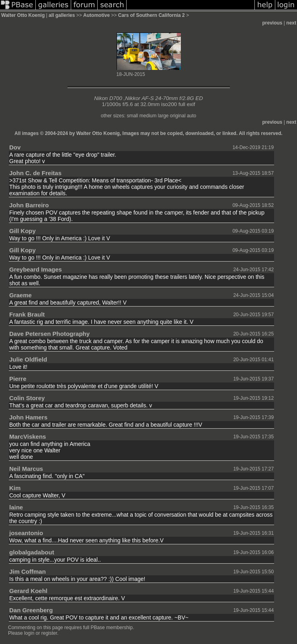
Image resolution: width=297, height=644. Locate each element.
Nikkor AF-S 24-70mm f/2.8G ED (164, 98)
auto (192, 116)
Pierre (18, 379)
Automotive (96, 15)
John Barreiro (29, 205)
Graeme (20, 295)
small (132, 116)
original (178, 116)
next (291, 23)
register (49, 633)
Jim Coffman (28, 571)
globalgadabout (32, 552)
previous (272, 23)
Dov (15, 147)
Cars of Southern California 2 (152, 15)
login (29, 633)
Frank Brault (27, 314)
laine (16, 507)
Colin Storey (27, 398)
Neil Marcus (26, 469)
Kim (15, 488)
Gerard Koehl (28, 591)
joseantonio (26, 533)
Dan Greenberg (31, 610)
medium (148, 116)
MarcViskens (28, 436)
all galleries (62, 15)
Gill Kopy (23, 231)
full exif (187, 104)
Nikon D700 (108, 98)
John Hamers (28, 417)
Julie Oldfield (28, 359)
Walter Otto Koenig (23, 15)
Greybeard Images (36, 269)
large (163, 116)
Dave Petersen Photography (49, 334)
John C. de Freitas (35, 173)
